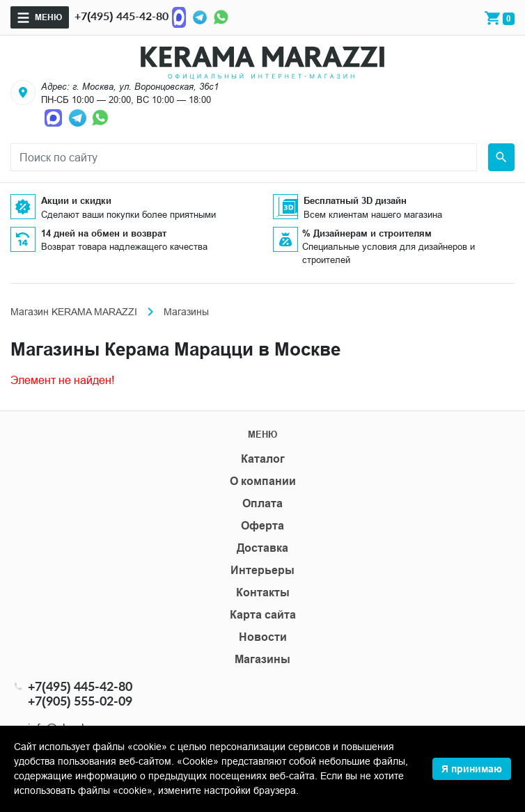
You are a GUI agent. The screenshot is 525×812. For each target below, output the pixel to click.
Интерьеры (262, 570)
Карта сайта (263, 615)
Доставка (262, 548)
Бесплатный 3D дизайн (355, 200)
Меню (48, 17)
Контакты (263, 592)
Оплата (262, 503)
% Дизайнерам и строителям (367, 233)
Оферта (262, 526)
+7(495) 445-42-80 (122, 16)
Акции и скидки (76, 200)
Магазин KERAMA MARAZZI (74, 312)
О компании (263, 481)
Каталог (263, 459)
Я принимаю (472, 769)
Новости (263, 637)
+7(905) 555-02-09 (80, 701)
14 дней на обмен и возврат (104, 233)
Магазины (262, 659)
